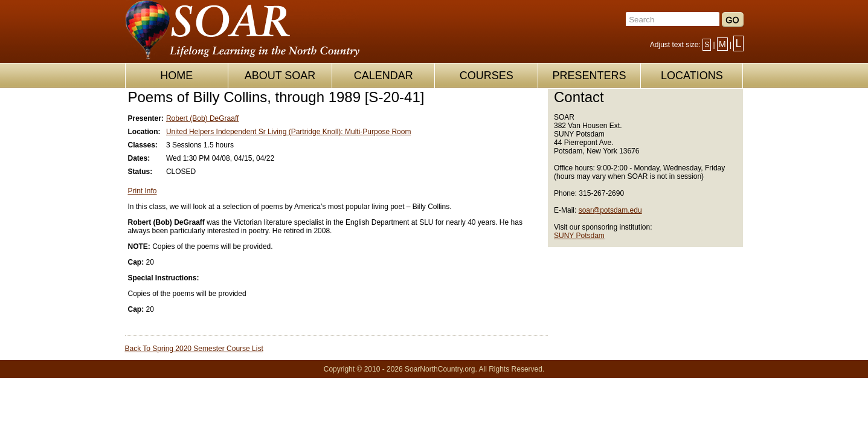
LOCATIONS (692, 76)
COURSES (487, 76)
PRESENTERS (589, 76)
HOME (176, 76)
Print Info (143, 191)
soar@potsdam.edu (610, 210)
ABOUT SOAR (280, 76)
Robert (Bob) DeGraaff (203, 118)
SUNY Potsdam (579, 236)
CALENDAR (384, 76)
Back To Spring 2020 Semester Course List (194, 349)
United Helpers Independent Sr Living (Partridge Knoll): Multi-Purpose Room (289, 132)
